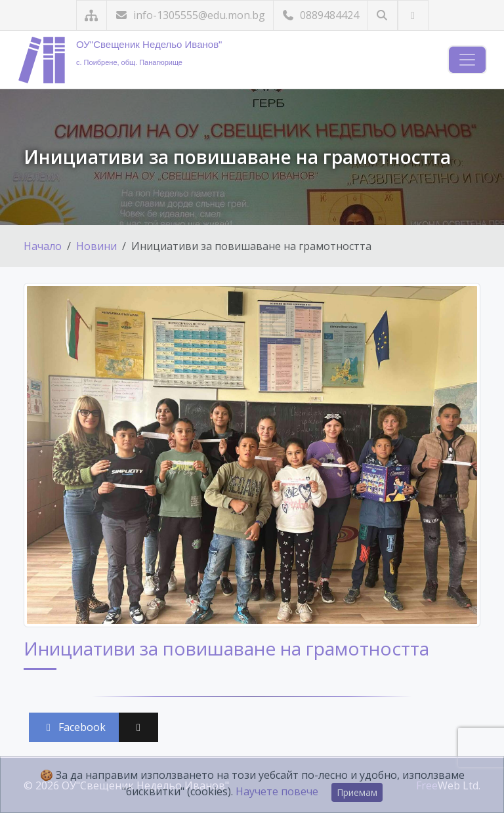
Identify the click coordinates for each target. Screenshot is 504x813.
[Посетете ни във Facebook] (413, 15)
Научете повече (277, 791)
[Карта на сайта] (92, 15)
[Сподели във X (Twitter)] (138, 727)
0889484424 (320, 15)
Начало (43, 246)
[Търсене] (382, 15)
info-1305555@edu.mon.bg (190, 15)
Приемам (357, 792)
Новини (96, 246)
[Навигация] (467, 60)
